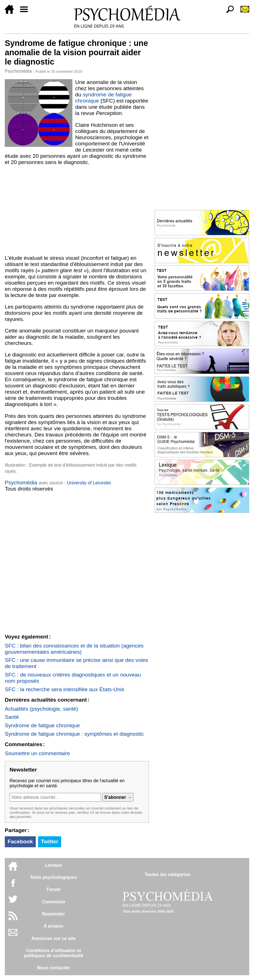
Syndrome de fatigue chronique (42, 725)
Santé (12, 717)
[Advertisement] (77, 210)
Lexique (54, 865)
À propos (54, 926)
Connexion (54, 902)
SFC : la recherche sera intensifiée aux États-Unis (64, 689)
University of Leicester (89, 483)
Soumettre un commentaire (37, 753)
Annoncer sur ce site (54, 938)
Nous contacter (54, 968)
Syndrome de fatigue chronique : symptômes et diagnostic (74, 734)
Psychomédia (18, 71)
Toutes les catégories (167, 874)
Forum (54, 889)
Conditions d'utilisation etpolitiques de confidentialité (54, 953)
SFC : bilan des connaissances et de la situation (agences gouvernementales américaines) (74, 649)
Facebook (20, 842)
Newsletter (54, 914)
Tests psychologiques (54, 877)
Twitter (49, 842)
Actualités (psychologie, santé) (41, 709)
